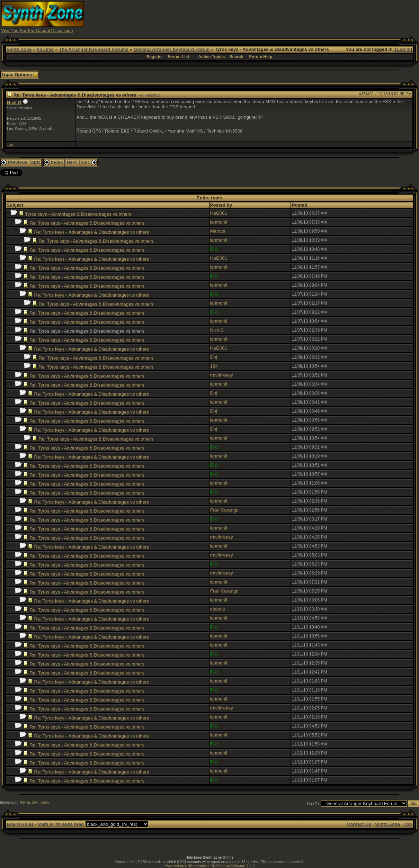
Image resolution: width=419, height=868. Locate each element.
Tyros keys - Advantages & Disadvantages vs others (78, 214)
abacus (218, 609)
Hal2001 (219, 213)
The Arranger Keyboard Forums (94, 49)
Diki (35, 802)
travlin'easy (222, 375)
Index (54, 162)
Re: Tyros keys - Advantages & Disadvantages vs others (87, 223)
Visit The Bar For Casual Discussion (37, 31)
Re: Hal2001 (149, 95)
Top (10, 144)
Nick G (14, 103)
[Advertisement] (292, 17)
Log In (404, 49)
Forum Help (261, 57)
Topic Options (20, 75)
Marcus (218, 231)
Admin (25, 802)
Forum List (178, 57)
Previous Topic (21, 162)
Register (155, 57)
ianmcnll (219, 222)
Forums (45, 49)
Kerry (45, 802)
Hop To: (314, 804)
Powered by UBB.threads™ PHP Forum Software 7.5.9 (209, 866)
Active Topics (211, 57)
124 (214, 366)
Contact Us (359, 824)
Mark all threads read (61, 824)
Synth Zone (19, 49)
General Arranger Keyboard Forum (172, 49)
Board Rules (20, 824)
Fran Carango (224, 510)
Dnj (214, 357)
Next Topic (82, 162)
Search (237, 57)
